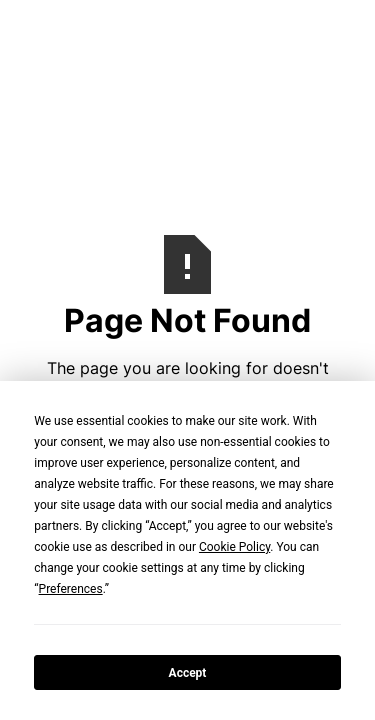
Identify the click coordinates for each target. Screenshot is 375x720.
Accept (188, 673)
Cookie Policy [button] (234, 547)
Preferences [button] (71, 589)
